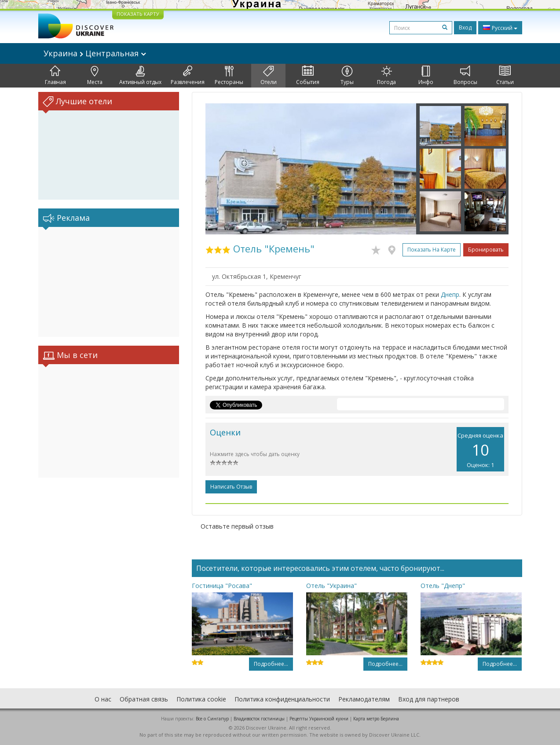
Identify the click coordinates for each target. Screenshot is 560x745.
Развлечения (188, 76)
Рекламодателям (364, 699)
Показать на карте (432, 250)
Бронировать (486, 250)
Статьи (505, 76)
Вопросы (465, 76)
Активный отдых (140, 76)
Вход (465, 27)
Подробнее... (271, 664)
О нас (103, 699)
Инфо (426, 76)
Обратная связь (144, 699)
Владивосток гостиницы (259, 719)
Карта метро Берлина (376, 719)
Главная (55, 76)
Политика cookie (201, 699)
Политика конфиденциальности (282, 699)
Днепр (450, 294)
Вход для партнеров (429, 699)
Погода (386, 76)
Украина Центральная (95, 53)
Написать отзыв (231, 487)
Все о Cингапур (212, 719)
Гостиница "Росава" (222, 586)
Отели (269, 76)
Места (95, 76)
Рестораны (229, 76)
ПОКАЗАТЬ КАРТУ (138, 14)
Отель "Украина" (331, 586)
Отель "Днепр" (443, 586)
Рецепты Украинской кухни (319, 719)
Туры (347, 76)
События (308, 76)
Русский (500, 28)
